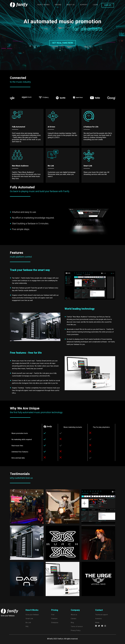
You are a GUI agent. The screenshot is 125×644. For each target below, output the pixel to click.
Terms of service (77, 626)
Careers (74, 619)
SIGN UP (108, 5)
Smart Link (29, 619)
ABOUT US (71, 5)
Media (97, 623)
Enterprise (55, 623)
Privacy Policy (76, 630)
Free (53, 615)
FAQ (27, 626)
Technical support (102, 615)
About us (74, 615)
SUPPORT (84, 5)
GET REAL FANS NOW (63, 43)
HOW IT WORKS (43, 5)
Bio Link (28, 623)
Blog (72, 623)
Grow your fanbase (32, 615)
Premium (54, 619)
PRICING (58, 5)
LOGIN (95, 5)
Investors (98, 619)
